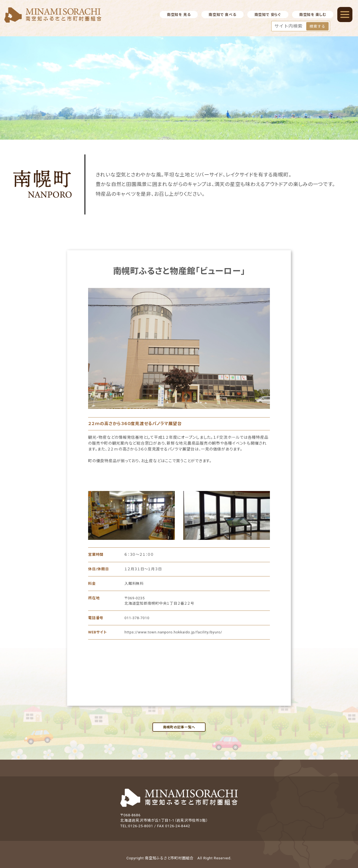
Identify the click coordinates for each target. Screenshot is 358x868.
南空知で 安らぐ (268, 15)
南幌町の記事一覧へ (179, 727)
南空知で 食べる (222, 15)
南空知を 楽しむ (313, 15)
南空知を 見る (179, 15)
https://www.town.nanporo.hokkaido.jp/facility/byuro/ (173, 632)
